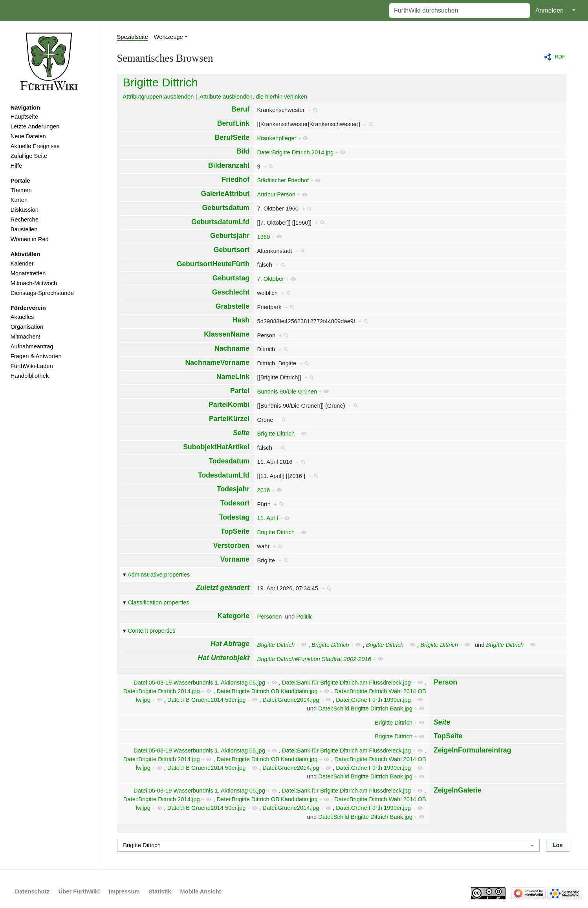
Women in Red (30, 239)
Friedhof (235, 179)
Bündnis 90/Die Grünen (287, 392)
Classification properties (158, 602)
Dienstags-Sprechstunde (42, 293)
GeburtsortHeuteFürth (213, 264)
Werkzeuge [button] (169, 37)
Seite (241, 433)
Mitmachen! (26, 337)
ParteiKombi (229, 405)
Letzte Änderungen (35, 126)
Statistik (160, 892)
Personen (269, 617)
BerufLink (233, 123)
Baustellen (24, 229)
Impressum (124, 892)
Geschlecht (231, 292)
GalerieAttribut (225, 194)
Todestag (234, 517)
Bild (243, 151)
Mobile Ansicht (201, 892)
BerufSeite (232, 137)
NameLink (233, 377)
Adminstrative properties (159, 575)
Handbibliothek (30, 376)
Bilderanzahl (229, 165)
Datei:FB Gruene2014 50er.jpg (207, 700)
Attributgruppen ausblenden (158, 97)
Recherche (25, 220)
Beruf (240, 109)
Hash (241, 320)
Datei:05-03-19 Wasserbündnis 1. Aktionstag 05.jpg (199, 683)
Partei (240, 391)
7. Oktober (270, 279)
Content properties (151, 631)
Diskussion (25, 210)
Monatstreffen (28, 273)
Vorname (235, 559)
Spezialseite (133, 37)
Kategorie (234, 616)
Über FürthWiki (79, 892)
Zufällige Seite (29, 156)
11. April (267, 518)
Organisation (27, 327)
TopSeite (235, 531)
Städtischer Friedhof (283, 180)
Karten (19, 200)
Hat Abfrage (230, 644)
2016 (263, 490)
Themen (21, 190)
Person (445, 682)
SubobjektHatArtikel (216, 447)
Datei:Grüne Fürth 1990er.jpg (373, 700)
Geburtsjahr (230, 236)
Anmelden (550, 10)
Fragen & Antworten (36, 356)
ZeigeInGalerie (458, 790)
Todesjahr (233, 489)
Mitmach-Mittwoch (34, 283)
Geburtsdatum (226, 208)
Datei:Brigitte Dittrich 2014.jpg (295, 152)
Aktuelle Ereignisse (35, 146)
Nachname (232, 348)
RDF (560, 57)
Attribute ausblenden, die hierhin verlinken (253, 97)
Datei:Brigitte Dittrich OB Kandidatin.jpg (267, 691)
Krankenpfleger (277, 138)
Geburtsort (232, 250)
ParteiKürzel (229, 419)
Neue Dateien (28, 136)
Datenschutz (32, 892)
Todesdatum (229, 461)
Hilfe (16, 166)
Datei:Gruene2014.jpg (291, 700)
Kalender (22, 264)
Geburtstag (231, 278)
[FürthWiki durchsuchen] (460, 11)
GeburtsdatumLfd (220, 222)
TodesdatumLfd (224, 475)
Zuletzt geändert (223, 588)
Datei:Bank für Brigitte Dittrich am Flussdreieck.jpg (346, 683)
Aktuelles (22, 317)
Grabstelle (233, 306)
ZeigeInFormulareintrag (472, 750)
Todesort (235, 503)
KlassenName (227, 334)
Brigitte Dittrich (160, 82)
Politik (304, 617)
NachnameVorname (218, 362)
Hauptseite (24, 117)
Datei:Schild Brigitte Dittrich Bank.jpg (365, 708)
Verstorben (231, 546)
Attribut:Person (276, 194)
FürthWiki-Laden (32, 366)
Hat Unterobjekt (224, 658)
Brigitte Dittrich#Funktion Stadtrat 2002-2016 (314, 659)
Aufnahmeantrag (32, 346)
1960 (263, 237)
